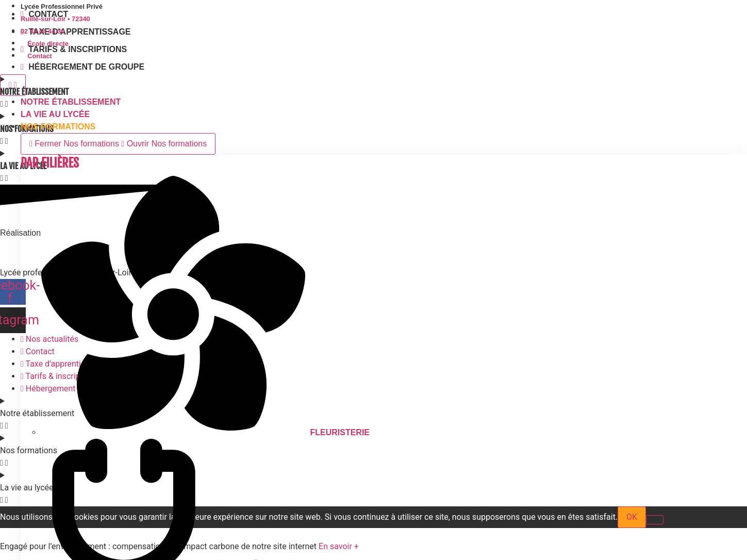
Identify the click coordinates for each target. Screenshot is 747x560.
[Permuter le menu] (13, 85)
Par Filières (50, 163)
